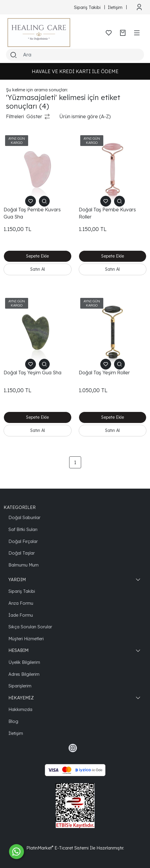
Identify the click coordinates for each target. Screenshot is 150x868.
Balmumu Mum (24, 565)
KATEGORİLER (20, 507)
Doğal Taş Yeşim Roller (104, 373)
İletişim (16, 733)
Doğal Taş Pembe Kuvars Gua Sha (32, 213)
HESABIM (18, 650)
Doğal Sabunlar (24, 517)
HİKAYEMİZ (21, 698)
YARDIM (17, 580)
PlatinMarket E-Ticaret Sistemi (57, 848)
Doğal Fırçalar (23, 541)
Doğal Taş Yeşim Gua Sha (32, 373)
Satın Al (38, 269)
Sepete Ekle (37, 256)
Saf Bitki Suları (23, 529)
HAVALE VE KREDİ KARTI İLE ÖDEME (75, 71)
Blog (13, 721)
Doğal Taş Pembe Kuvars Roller (107, 213)
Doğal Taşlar (22, 553)
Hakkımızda (20, 709)
